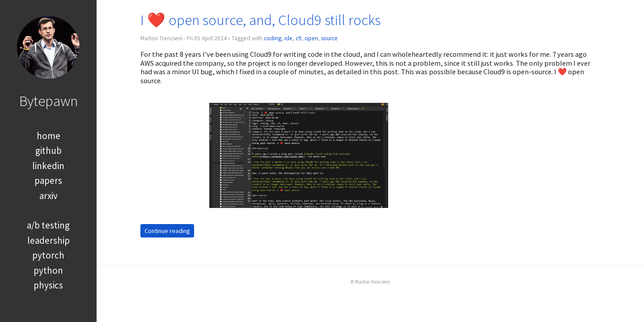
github (49, 150)
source (329, 38)
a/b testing (48, 225)
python (48, 270)
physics (48, 285)
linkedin (48, 166)
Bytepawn (49, 101)
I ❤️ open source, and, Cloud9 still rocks (261, 20)
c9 (299, 38)
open (311, 38)
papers (48, 180)
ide (288, 38)
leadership (49, 240)
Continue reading (167, 231)
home (49, 136)
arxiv (49, 196)
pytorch (48, 255)
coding (273, 38)
